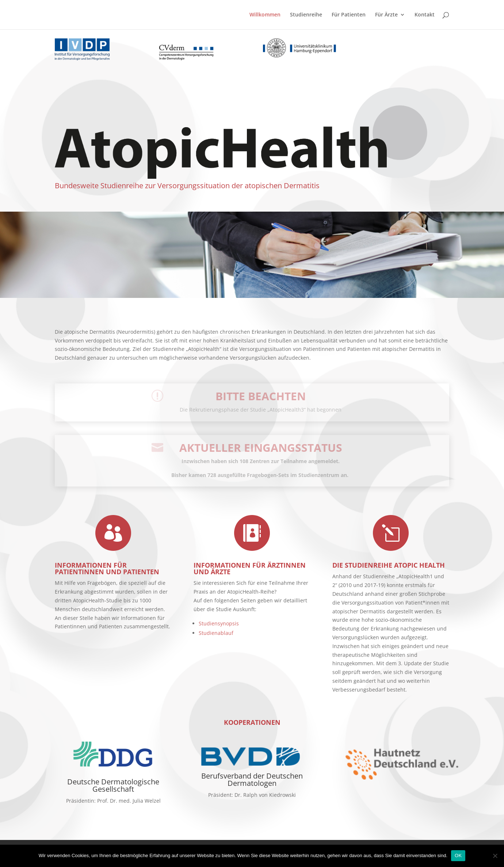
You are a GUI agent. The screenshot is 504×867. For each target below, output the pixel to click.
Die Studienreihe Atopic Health (389, 565)
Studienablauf (216, 633)
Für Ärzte (386, 15)
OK (458, 855)
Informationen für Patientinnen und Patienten (107, 568)
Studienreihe (306, 15)
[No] (495, 856)
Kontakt (425, 15)
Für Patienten (349, 15)
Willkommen (265, 15)
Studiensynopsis (219, 623)
